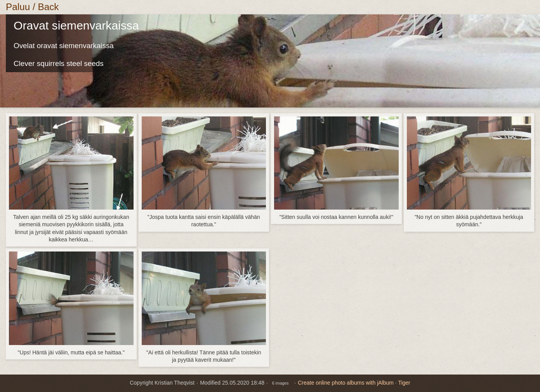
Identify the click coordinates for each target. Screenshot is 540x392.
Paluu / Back (32, 7)
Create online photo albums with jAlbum (346, 383)
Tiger (404, 383)
